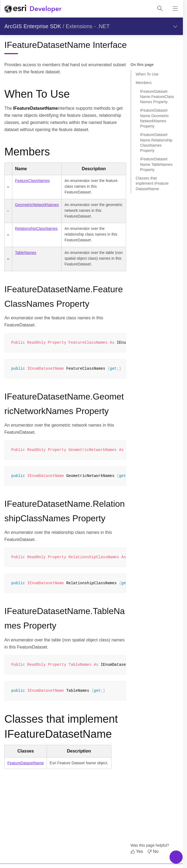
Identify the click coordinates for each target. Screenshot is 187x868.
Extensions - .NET (88, 26)
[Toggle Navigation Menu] (176, 857)
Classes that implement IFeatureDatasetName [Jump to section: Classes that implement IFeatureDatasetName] (152, 183)
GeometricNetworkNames (37, 205)
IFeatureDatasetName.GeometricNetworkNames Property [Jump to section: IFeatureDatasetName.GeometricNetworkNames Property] (155, 118)
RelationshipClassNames (36, 228)
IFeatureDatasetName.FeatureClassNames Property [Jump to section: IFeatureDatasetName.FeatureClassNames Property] (157, 97)
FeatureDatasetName (26, 763)
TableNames (26, 253)
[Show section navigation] (175, 26)
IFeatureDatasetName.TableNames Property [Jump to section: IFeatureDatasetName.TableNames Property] (156, 164)
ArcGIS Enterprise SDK (33, 26)
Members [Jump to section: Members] (144, 83)
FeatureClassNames (32, 181)
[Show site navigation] (175, 9)
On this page (142, 65)
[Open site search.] (160, 9)
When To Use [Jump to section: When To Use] (147, 74)
